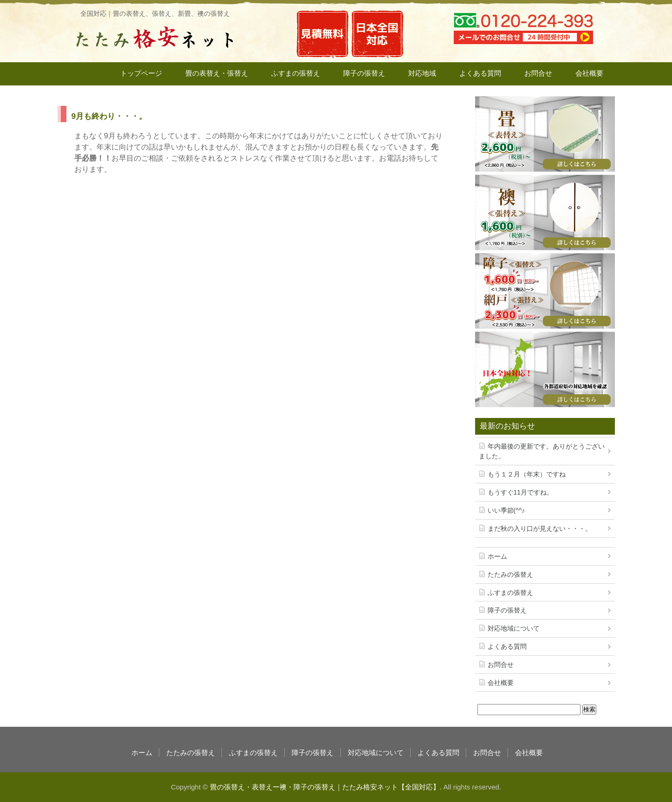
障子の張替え (364, 73)
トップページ (141, 73)
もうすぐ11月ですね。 (521, 492)
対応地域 (422, 73)
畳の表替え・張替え (217, 73)
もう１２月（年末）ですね (527, 474)
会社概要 (589, 73)
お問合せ (538, 73)
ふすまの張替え (296, 73)
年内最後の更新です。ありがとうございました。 (542, 451)
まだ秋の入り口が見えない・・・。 (540, 528)
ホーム (497, 556)
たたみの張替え (510, 574)
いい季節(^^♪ (506, 510)
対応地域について (514, 628)
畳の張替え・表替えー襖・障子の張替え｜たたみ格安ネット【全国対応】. (326, 787)
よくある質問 (480, 73)
